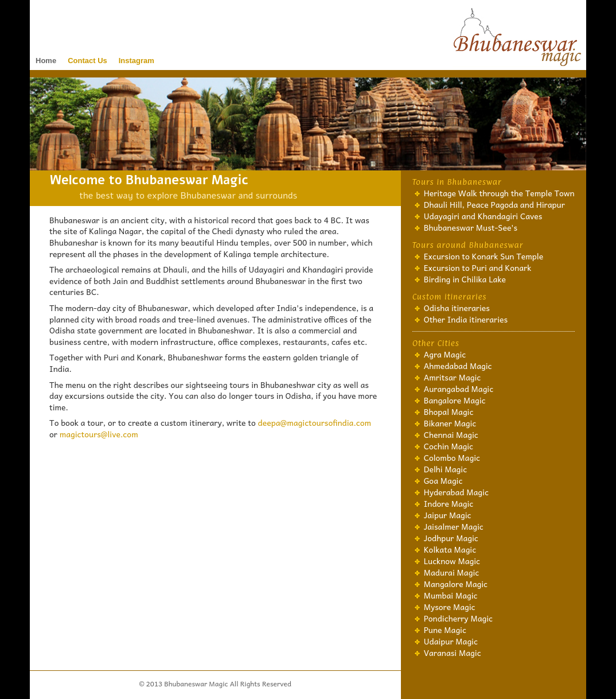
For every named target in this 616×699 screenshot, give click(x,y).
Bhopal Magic (449, 411)
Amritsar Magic (453, 377)
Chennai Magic (451, 434)
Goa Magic (443, 480)
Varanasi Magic (453, 653)
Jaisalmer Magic (454, 526)
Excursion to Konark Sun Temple (484, 256)
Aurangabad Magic (459, 389)
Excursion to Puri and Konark (478, 267)
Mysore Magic (450, 607)
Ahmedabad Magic (458, 366)
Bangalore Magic (455, 400)
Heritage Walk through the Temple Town (499, 193)
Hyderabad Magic (456, 492)
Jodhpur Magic (451, 538)
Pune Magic (445, 630)
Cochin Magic (449, 446)
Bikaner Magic (450, 423)
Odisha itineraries (457, 308)
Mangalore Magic (456, 584)
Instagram (137, 61)
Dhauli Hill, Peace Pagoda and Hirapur (494, 204)
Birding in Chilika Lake (465, 279)
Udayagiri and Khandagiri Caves (483, 216)
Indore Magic (449, 503)
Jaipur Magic (448, 515)
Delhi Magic (445, 469)
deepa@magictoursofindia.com (315, 422)
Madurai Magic (452, 572)
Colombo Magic (452, 457)
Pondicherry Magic (458, 618)
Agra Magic (445, 354)
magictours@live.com (99, 434)
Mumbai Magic (451, 595)
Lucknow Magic (452, 561)
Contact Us (87, 61)
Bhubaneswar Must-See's (471, 227)
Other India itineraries (466, 319)
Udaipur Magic (451, 641)
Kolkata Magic (450, 549)
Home (46, 61)
